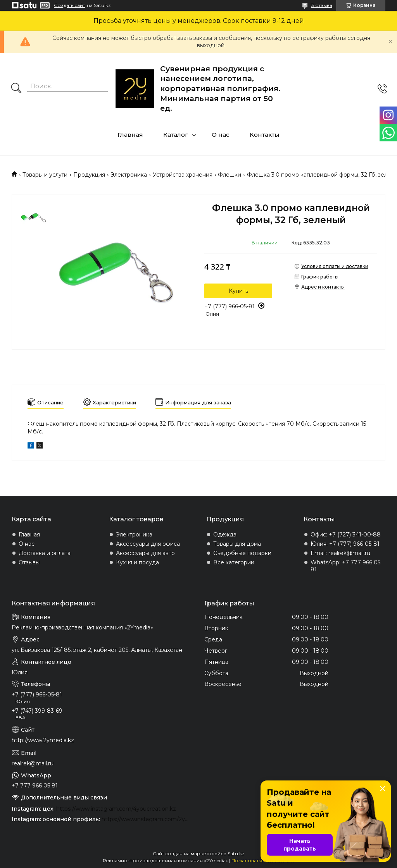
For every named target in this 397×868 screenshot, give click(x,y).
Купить (238, 291)
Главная (130, 135)
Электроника (129, 175)
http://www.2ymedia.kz (43, 740)
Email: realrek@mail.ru (340, 553)
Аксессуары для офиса (148, 544)
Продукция (89, 175)
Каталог (176, 135)
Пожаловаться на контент (263, 860)
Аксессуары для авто (145, 553)
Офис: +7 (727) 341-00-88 (346, 535)
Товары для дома (237, 544)
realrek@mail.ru (33, 763)
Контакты (265, 135)
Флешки (230, 175)
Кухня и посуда (137, 562)
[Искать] (16, 89)
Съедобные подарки (242, 553)
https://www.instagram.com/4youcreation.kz (116, 809)
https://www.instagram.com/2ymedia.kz (147, 819)
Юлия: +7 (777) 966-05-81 (345, 544)
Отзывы (29, 562)
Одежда (225, 535)
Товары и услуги (45, 175)
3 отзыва (322, 5)
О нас (221, 135)
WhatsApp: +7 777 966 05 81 (345, 566)
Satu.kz (236, 853)
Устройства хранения (183, 175)
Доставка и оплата (45, 553)
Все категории (234, 562)
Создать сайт (69, 5)
